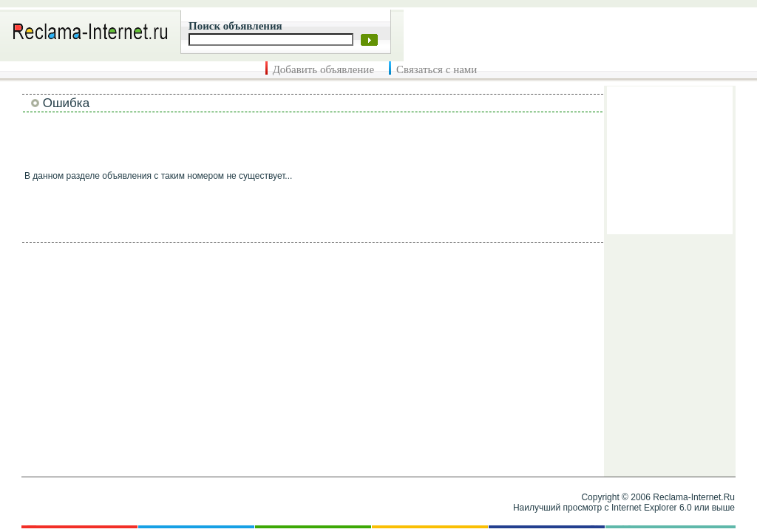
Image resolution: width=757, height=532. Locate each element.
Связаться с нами (437, 69)
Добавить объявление (323, 69)
